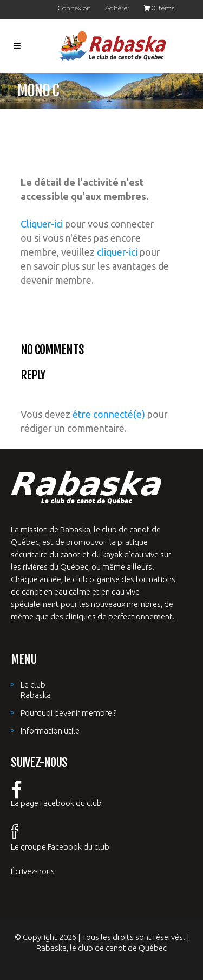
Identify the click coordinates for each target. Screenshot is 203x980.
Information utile (50, 731)
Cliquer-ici (42, 224)
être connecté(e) (109, 414)
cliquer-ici (117, 252)
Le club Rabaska (36, 690)
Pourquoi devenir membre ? (68, 713)
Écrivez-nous (33, 871)
